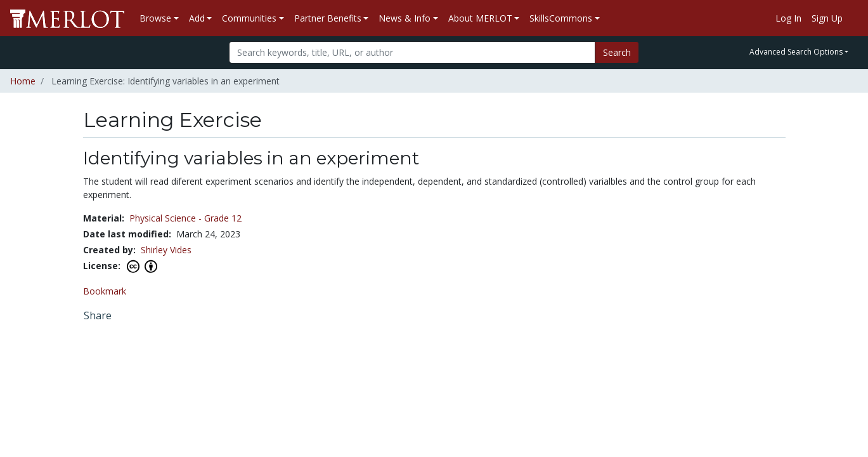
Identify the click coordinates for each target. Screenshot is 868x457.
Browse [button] (155, 18)
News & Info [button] (405, 18)
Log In (788, 18)
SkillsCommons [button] (561, 18)
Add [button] (197, 18)
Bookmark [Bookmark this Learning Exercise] (105, 291)
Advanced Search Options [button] (796, 52)
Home (23, 81)
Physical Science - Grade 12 (185, 218)
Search (617, 52)
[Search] (412, 52)
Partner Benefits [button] (328, 18)
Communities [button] (249, 18)
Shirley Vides (166, 250)
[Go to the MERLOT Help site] (853, 18)
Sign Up (827, 18)
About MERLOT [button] (480, 18)
